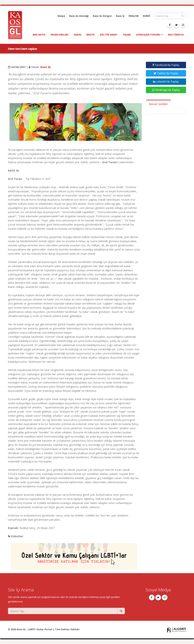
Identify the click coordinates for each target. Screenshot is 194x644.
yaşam (127, 35)
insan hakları (59, 35)
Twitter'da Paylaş (166, 73)
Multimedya (176, 35)
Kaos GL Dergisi (102, 16)
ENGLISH (134, 16)
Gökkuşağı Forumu (148, 35)
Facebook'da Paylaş (166, 65)
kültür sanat (109, 35)
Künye (61, 16)
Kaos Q (120, 16)
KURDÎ (146, 16)
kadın (77, 35)
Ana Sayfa (39, 35)
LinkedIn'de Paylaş (166, 82)
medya (90, 35)
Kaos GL (46, 67)
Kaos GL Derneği (79, 16)
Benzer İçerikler (158, 104)
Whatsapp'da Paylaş (166, 90)
